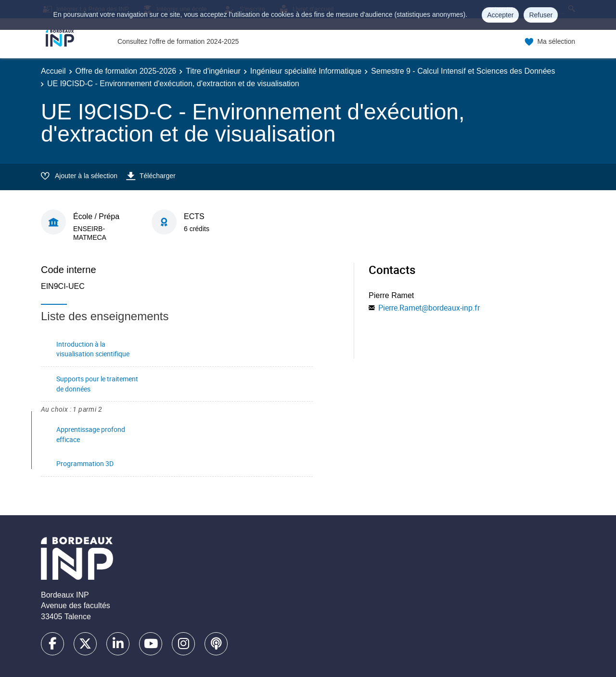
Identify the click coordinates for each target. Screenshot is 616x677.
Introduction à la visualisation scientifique (93, 349)
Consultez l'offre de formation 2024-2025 (178, 41)
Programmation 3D (85, 463)
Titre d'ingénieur (213, 71)
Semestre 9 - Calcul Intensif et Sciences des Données (463, 71)
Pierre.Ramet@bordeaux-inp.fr (429, 308)
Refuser (541, 15)
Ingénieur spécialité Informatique (306, 71)
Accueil (53, 71)
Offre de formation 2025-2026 (126, 71)
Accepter (500, 15)
